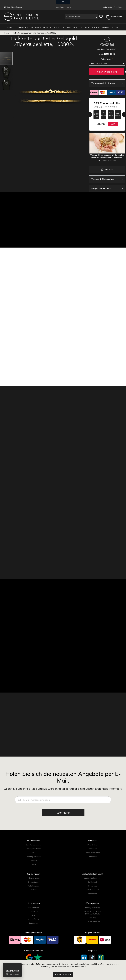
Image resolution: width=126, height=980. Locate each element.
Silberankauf (92, 885)
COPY (113, 123)
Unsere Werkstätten (92, 852)
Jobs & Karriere (34, 907)
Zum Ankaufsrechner (107, 160)
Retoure (34, 860)
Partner (34, 889)
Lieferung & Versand (34, 856)
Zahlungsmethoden (34, 848)
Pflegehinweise (34, 878)
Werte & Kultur (92, 844)
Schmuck (22, 27)
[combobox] (81, 17)
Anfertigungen (34, 885)
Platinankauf (92, 893)
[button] (6, 71)
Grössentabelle (34, 881)
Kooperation (92, 856)
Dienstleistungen (111, 27)
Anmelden (118, 7)
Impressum (34, 922)
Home (7, 32)
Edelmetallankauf (90, 27)
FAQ (34, 852)
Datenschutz (34, 911)
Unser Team (92, 848)
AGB (34, 915)
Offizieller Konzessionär (107, 49)
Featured (72, 27)
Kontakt (34, 864)
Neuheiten (59, 27)
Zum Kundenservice (34, 844)
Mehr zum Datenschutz (76, 966)
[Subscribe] (63, 812)
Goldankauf (92, 881)
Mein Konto (107, 7)
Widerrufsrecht (34, 919)
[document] (63, 970)
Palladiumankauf (92, 889)
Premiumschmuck (40, 27)
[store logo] (22, 17)
